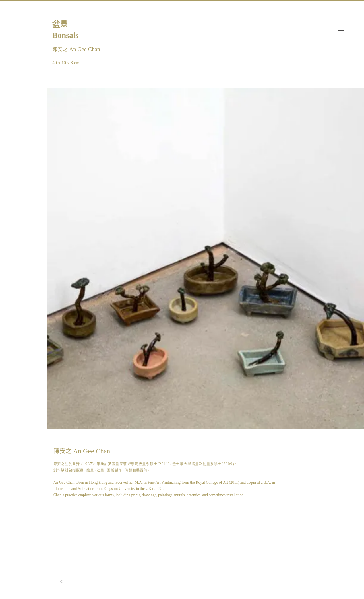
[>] (61, 581)
